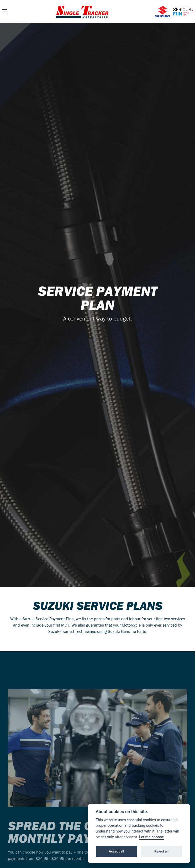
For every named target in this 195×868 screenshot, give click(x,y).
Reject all (161, 851)
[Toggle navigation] (4, 12)
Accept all (117, 851)
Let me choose (152, 837)
